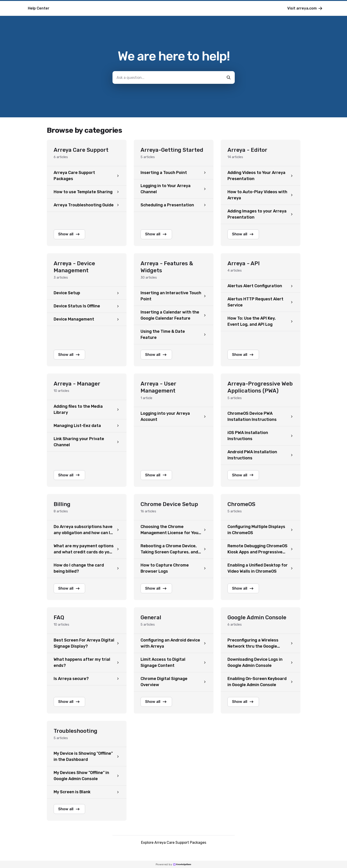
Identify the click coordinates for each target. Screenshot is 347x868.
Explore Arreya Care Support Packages (174, 847)
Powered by (173, 864)
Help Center (39, 8)
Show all (71, 235)
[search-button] (229, 77)
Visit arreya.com (305, 8)
